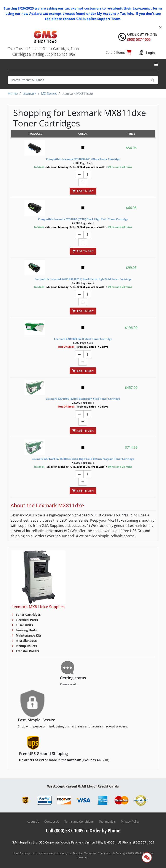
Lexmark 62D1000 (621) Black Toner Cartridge (83, 339)
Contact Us (52, 822)
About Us (33, 822)
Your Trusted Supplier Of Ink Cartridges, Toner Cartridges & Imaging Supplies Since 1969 (44, 51)
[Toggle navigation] (156, 64)
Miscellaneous (26, 641)
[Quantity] (87, 174)
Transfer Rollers (27, 651)
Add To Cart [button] (83, 191)
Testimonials (107, 822)
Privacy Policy (130, 822)
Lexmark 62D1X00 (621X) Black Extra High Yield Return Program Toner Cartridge (83, 459)
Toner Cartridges (28, 615)
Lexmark (29, 93)
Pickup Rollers (26, 646)
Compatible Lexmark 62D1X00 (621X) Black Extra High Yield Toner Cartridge (83, 279)
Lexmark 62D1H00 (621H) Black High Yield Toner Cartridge (83, 399)
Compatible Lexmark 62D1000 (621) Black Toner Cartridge (83, 159)
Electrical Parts (26, 620)
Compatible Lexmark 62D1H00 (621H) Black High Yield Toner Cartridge (83, 219)
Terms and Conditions (79, 822)
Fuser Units (24, 625)
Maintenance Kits (28, 635)
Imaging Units (26, 630)
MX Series (49, 93)
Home (13, 93)
